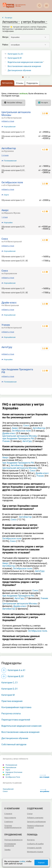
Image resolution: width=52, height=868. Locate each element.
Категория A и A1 (16, 54)
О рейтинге (9, 822)
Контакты (31, 840)
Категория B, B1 (15, 58)
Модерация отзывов (35, 852)
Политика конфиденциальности (13, 827)
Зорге (6, 195)
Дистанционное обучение (19, 70)
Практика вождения (12, 701)
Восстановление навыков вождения (24, 66)
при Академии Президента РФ (18, 439)
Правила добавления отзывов (35, 827)
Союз (5, 239)
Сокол (5, 791)
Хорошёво (8, 223)
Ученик (6, 325)
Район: (5, 45)
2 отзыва (5, 155)
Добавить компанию (35, 818)
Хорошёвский (8, 789)
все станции (44, 776)
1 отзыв (5, 217)
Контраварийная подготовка (16, 707)
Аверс (5, 210)
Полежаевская (10, 161)
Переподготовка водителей (16, 720)
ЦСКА (6, 775)
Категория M (8, 695)
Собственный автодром (14, 744)
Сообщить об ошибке (35, 844)
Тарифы (7, 850)
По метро (9, 18)
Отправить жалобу (34, 848)
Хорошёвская (10, 127)
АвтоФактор (9, 148)
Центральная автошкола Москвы (20, 436)
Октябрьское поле (12, 182)
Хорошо (41, 863)
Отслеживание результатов (10, 845)
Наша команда (10, 818)
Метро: (6, 37)
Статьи (30, 814)
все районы (45, 791)
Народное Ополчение (13, 772)
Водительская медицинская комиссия (25, 62)
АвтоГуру (7, 347)
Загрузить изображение (36, 822)
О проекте (8, 814)
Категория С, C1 (10, 683)
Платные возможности (13, 840)
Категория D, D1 (9, 689)
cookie (22, 861)
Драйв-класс (9, 303)
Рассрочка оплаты (11, 714)
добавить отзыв (8, 121)
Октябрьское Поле (11, 777)
